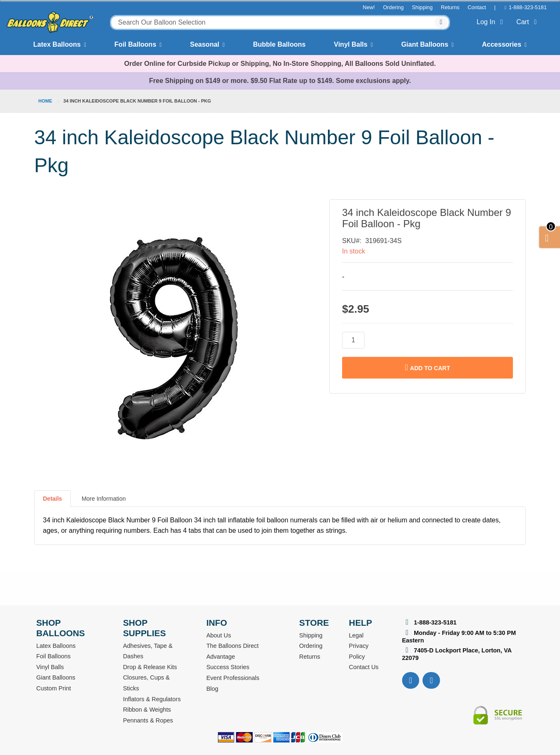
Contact (477, 7)
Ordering (393, 7)
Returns (450, 7)
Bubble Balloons (279, 44)
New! (369, 7)
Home (45, 101)
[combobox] (280, 23)
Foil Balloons (135, 44)
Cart (528, 22)
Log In (491, 22)
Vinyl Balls (351, 44)
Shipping (422, 7)
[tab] (52, 502)
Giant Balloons (425, 44)
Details (52, 499)
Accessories (502, 44)
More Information (104, 499)
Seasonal (205, 44)
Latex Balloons (57, 44)
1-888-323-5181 (528, 7)
